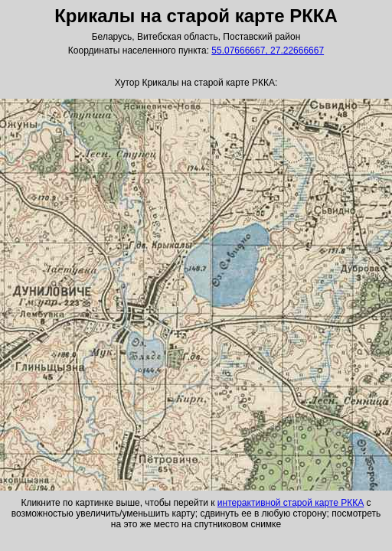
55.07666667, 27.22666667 (268, 51)
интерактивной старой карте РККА (291, 503)
